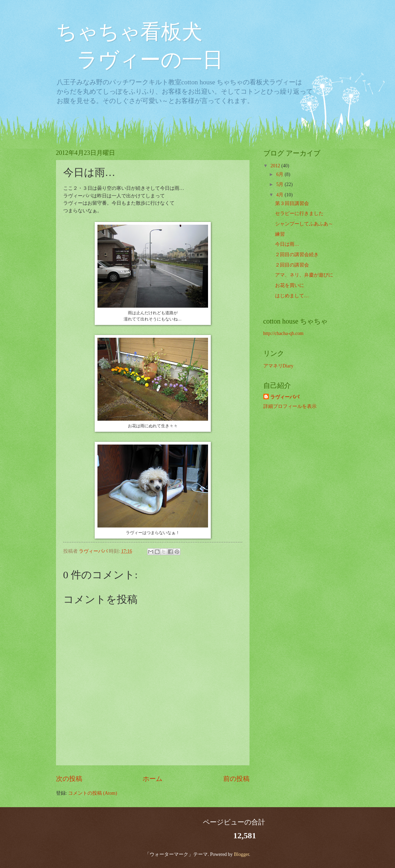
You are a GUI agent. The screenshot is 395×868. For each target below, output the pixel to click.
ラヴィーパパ (285, 397)
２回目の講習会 (292, 265)
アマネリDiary (278, 366)
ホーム (153, 779)
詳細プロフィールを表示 (290, 406)
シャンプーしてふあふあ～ (304, 224)
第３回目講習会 (292, 203)
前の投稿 (236, 779)
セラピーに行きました (299, 213)
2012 (276, 166)
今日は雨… (287, 244)
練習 (280, 234)
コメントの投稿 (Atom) (93, 793)
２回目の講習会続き (297, 255)
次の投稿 (69, 779)
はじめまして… (292, 296)
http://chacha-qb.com (284, 333)
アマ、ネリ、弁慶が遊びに (304, 275)
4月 (280, 195)
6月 (280, 174)
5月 (280, 184)
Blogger (242, 854)
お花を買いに (290, 285)
